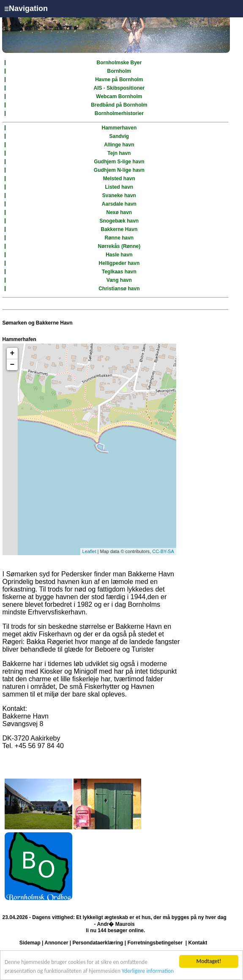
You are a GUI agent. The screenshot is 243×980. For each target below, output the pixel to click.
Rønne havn (119, 238)
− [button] (12, 365)
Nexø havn (119, 212)
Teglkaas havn (119, 272)
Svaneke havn (119, 195)
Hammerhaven (119, 128)
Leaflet (89, 551)
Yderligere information (148, 971)
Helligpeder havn (119, 263)
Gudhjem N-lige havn (119, 170)
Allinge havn (119, 145)
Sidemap (30, 943)
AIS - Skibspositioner (119, 88)
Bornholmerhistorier (119, 113)
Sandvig (119, 136)
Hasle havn (119, 255)
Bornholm (119, 71)
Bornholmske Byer (119, 63)
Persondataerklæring (98, 943)
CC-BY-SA (163, 551)
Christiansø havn (119, 289)
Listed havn (119, 187)
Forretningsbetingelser (155, 943)
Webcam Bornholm (119, 96)
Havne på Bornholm (119, 80)
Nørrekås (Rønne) (119, 246)
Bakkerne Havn (119, 229)
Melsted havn (119, 179)
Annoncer (56, 943)
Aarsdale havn (119, 204)
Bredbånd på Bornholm (119, 105)
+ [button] (12, 353)
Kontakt (198, 943)
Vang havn (119, 280)
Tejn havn (119, 153)
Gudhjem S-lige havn (119, 162)
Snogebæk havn (119, 221)
